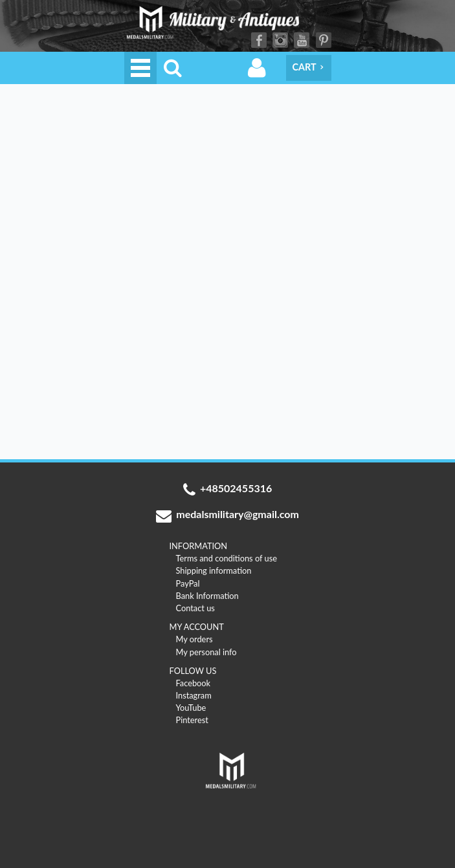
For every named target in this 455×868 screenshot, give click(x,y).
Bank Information (207, 596)
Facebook (259, 40)
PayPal (188, 583)
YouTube (302, 40)
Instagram (280, 40)
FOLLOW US (193, 671)
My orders (194, 639)
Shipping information (214, 570)
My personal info (206, 652)
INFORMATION (199, 546)
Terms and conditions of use (227, 558)
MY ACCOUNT (197, 627)
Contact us (195, 608)
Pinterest (324, 40)
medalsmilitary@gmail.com (227, 515)
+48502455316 (228, 490)
